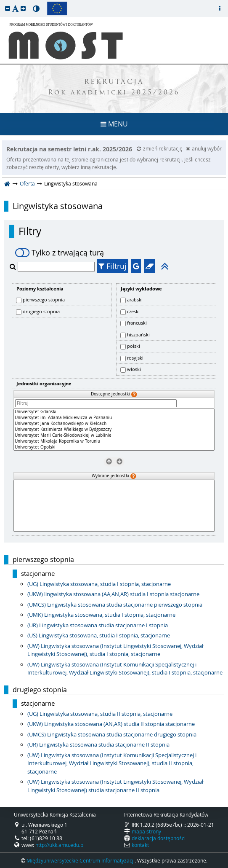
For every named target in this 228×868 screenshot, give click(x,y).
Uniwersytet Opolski (114, 447)
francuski (137, 323)
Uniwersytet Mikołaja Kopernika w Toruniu (114, 441)
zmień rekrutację (160, 148)
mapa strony (146, 831)
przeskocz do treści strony (2, 2)
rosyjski (135, 358)
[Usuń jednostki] (109, 461)
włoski (134, 369)
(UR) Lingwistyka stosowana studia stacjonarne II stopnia (98, 744)
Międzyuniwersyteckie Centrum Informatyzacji (81, 860)
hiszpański (138, 335)
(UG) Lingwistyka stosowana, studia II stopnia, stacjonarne (100, 714)
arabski (135, 300)
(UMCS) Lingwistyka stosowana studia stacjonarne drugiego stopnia (112, 734)
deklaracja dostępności (159, 838)
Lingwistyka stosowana (58, 206)
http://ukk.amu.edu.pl (60, 845)
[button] (8, 8)
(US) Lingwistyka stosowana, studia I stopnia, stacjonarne (99, 635)
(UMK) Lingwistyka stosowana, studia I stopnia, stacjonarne (101, 615)
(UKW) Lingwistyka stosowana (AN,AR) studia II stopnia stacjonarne (111, 724)
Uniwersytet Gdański (114, 412)
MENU (114, 124)
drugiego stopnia (41, 311)
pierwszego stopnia (44, 300)
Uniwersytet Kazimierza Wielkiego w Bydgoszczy (114, 430)
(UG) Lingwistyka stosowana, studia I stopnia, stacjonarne (99, 584)
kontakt (140, 845)
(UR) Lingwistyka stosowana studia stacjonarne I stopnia (98, 625)
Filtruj (113, 266)
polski (134, 346)
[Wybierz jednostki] (119, 461)
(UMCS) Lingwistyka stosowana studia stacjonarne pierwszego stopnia (115, 605)
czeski (133, 311)
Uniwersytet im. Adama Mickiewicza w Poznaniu (114, 418)
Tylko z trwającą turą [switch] (60, 253)
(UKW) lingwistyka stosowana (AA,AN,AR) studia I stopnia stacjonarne (113, 594)
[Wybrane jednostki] (114, 506)
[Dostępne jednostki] (114, 430)
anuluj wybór (204, 148)
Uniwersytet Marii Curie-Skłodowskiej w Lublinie (114, 435)
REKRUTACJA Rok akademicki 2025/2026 (114, 88)
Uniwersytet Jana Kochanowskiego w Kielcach (114, 424)
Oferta (27, 183)
